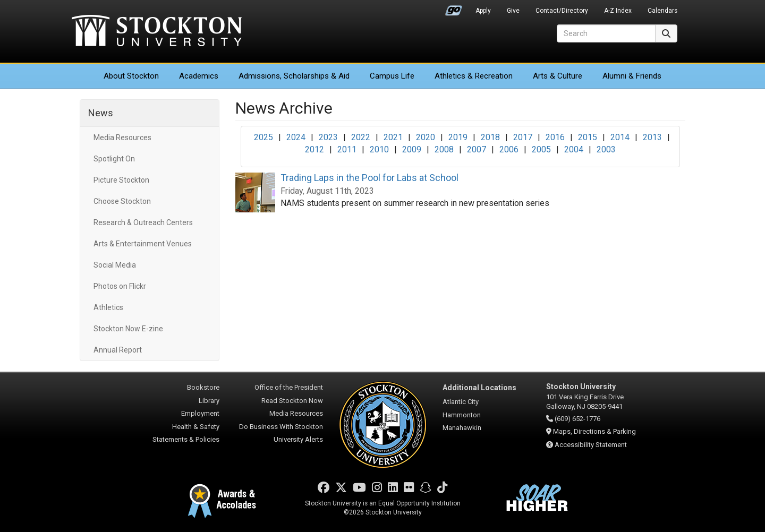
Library (209, 401)
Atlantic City (461, 402)
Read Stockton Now (292, 401)
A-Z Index (618, 11)
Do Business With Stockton (281, 427)
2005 (541, 149)
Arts (558, 76)
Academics (199, 76)
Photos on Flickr (120, 286)
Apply (483, 11)
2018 (490, 137)
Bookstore (203, 387)
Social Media (115, 265)
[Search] (606, 33)
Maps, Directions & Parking (594, 431)
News (101, 113)
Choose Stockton (122, 201)
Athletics (474, 76)
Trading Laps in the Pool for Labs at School (369, 178)
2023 (328, 137)
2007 (477, 149)
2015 (588, 137)
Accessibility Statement (591, 445)
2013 (652, 137)
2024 (296, 137)
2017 (523, 137)
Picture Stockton (121, 180)
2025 (263, 137)
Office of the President (289, 387)
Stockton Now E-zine (128, 329)
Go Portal (454, 8)
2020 (426, 137)
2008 (444, 149)
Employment (200, 413)
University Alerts (298, 439)
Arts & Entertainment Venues (143, 244)
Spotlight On (114, 159)
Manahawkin (462, 428)
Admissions (294, 76)
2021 (393, 137)
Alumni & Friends (632, 76)
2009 (412, 149)
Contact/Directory (562, 11)
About (131, 76)
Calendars (662, 11)
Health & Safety (196, 427)
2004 (574, 149)
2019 (458, 137)
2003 (606, 149)
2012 (314, 149)
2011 (347, 149)
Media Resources (122, 138)
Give (513, 11)
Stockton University (157, 32)
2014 (620, 137)
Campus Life (392, 76)
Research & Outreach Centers (143, 222)
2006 (509, 149)
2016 (555, 137)
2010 (379, 149)
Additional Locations (479, 388)
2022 (361, 137)
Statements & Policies (186, 439)
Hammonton (462, 415)
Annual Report (118, 350)
